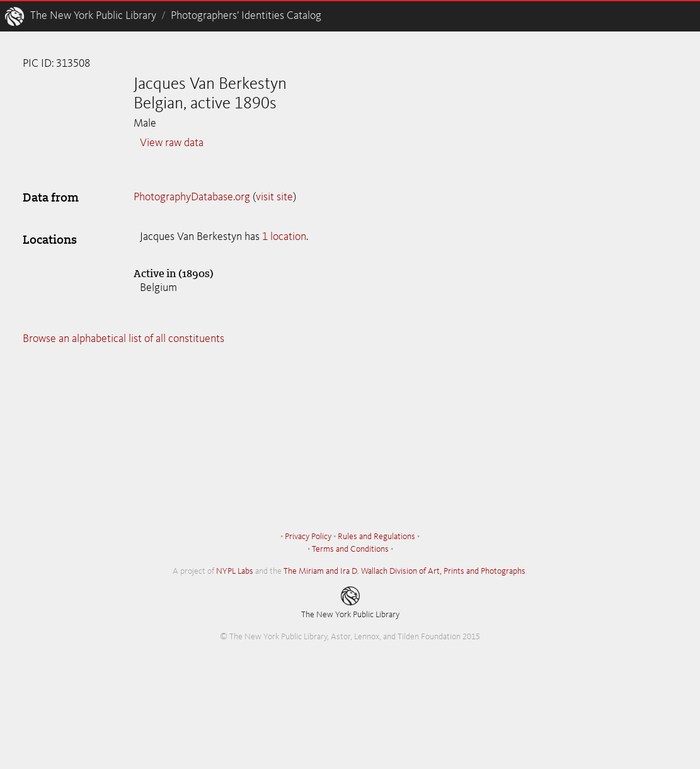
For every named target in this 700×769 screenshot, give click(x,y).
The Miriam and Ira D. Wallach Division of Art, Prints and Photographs (405, 571)
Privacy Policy (308, 537)
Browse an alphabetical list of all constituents (123, 339)
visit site (274, 197)
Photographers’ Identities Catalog (246, 16)
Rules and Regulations (376, 537)
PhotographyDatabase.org (192, 197)
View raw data (172, 143)
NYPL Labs (235, 571)
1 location (284, 237)
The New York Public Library (93, 16)
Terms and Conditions (350, 549)
